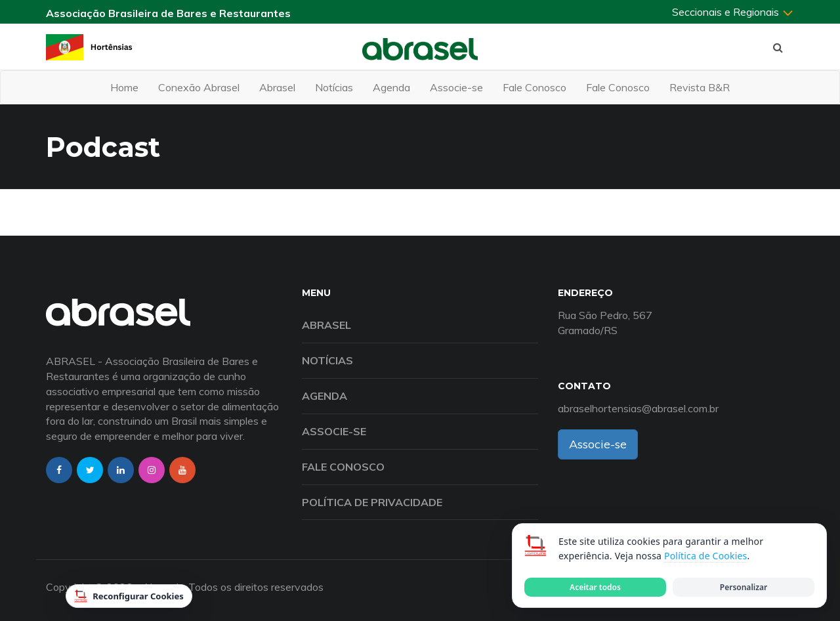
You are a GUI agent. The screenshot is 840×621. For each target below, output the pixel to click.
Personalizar (744, 587)
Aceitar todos (595, 587)
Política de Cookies (705, 556)
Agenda (391, 87)
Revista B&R (700, 87)
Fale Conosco (535, 87)
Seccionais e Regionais (733, 12)
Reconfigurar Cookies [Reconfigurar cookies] (129, 596)
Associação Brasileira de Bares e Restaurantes (168, 13)
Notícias (334, 87)
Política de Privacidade (372, 502)
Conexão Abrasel (199, 87)
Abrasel (277, 87)
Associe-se (456, 87)
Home (124, 87)
